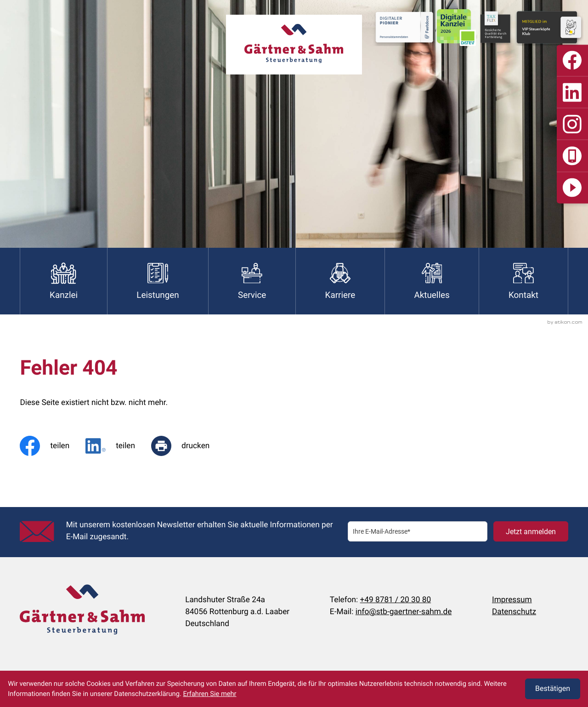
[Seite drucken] (188, 446)
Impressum (512, 600)
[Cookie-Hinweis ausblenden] (552, 689)
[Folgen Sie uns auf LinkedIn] (572, 92)
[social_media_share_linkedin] (118, 446)
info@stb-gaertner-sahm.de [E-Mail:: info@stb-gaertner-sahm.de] (404, 612)
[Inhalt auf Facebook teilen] (53, 446)
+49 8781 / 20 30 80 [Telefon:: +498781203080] (396, 600)
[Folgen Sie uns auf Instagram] (572, 124)
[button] (572, 156)
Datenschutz (514, 612)
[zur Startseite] (294, 45)
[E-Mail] (418, 532)
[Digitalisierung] (572, 188)
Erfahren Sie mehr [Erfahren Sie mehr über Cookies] (209, 694)
